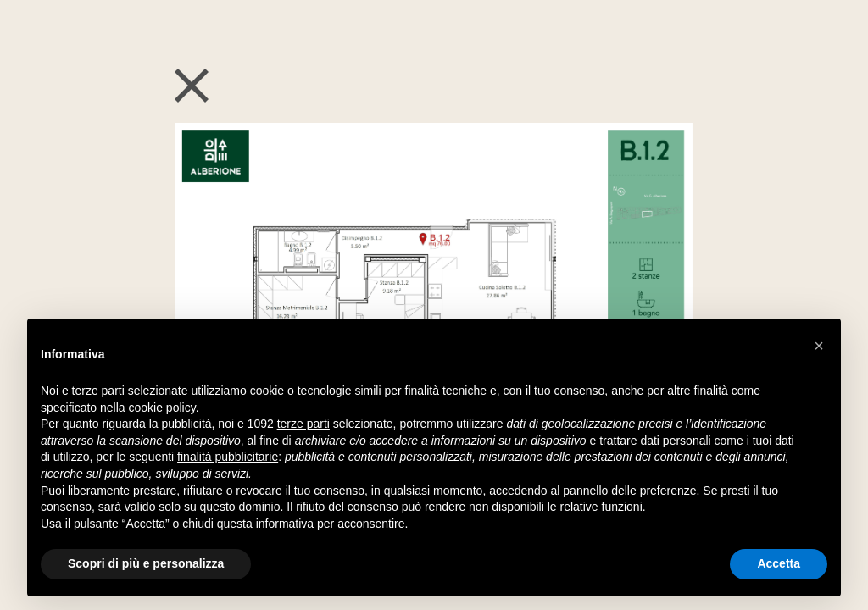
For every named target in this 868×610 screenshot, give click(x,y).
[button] (819, 346)
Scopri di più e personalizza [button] (146, 563)
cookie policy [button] (162, 408)
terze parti (303, 424)
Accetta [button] (779, 563)
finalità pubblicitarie (228, 457)
